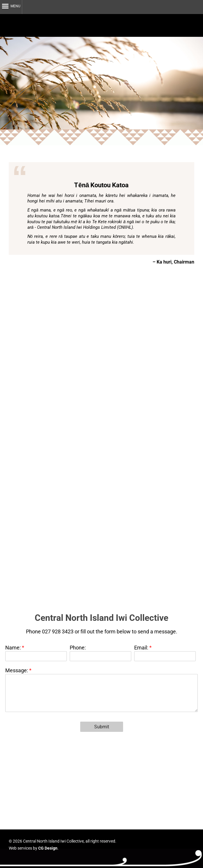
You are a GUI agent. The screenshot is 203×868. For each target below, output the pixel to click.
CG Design (48, 848)
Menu (15, 6)
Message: (17, 670)
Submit (102, 727)
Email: (142, 648)
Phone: (78, 648)
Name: (14, 648)
